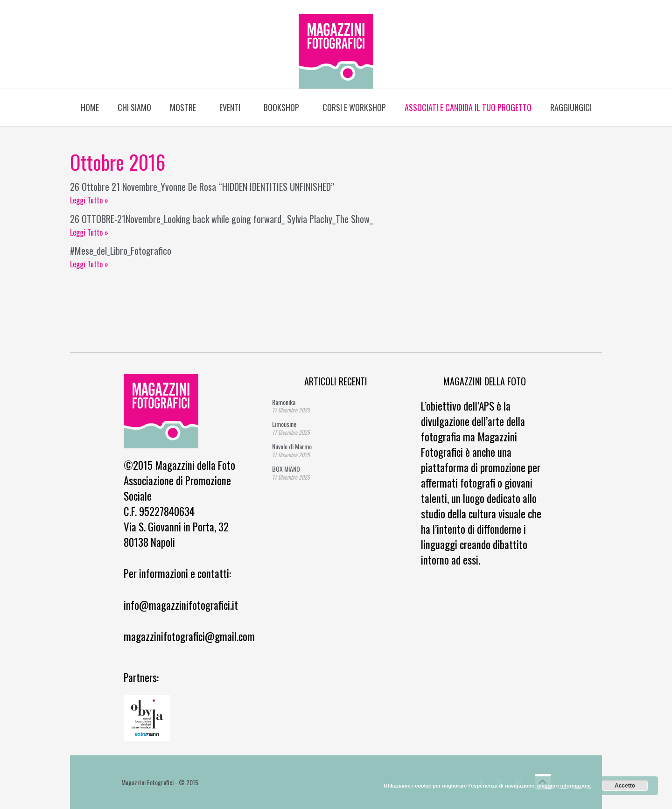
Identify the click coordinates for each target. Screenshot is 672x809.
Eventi (232, 107)
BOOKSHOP (284, 107)
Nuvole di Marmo (292, 446)
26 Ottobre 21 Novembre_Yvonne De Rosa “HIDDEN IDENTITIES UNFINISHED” (202, 187)
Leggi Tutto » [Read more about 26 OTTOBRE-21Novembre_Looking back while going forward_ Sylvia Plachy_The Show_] (89, 232)
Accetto (625, 786)
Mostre (185, 107)
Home (90, 107)
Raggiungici (571, 107)
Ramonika (284, 402)
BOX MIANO (286, 469)
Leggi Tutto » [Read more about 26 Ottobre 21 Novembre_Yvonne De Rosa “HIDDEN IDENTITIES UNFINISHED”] (89, 200)
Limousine (284, 424)
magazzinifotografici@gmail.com (189, 636)
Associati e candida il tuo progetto (468, 107)
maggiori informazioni (564, 786)
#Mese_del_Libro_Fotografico (121, 251)
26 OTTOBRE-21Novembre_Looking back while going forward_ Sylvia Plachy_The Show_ (221, 219)
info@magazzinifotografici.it (181, 605)
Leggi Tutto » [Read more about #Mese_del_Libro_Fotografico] (89, 264)
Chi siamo (134, 107)
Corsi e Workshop (354, 107)
